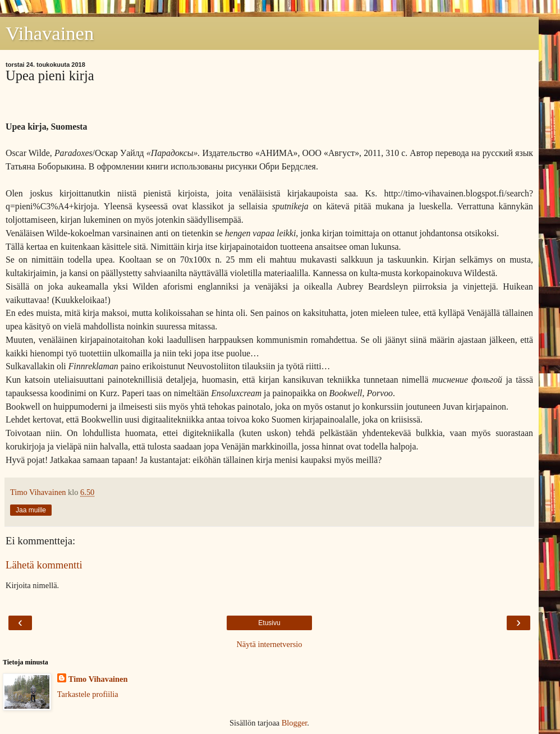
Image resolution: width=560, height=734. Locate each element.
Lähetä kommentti (44, 565)
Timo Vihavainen (98, 679)
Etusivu (269, 623)
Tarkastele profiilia (88, 694)
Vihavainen (50, 33)
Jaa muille (31, 510)
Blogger (295, 723)
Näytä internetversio (269, 644)
